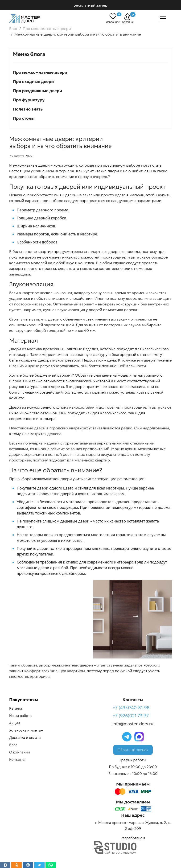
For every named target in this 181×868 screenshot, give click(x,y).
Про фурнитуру (29, 100)
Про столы (24, 118)
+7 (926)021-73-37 (131, 716)
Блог (13, 745)
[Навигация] (163, 19)
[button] (127, 17)
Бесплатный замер (90, 5)
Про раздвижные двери (37, 91)
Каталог (16, 708)
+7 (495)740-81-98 (131, 708)
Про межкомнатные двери (40, 72)
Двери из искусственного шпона (39, 407)
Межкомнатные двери (29, 165)
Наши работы (21, 716)
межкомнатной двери (52, 479)
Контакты (17, 759)
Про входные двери (33, 82)
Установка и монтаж (26, 730)
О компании (20, 752)
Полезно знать (28, 109)
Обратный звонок (133, 750)
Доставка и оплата (25, 738)
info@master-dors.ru (133, 724)
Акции (15, 723)
